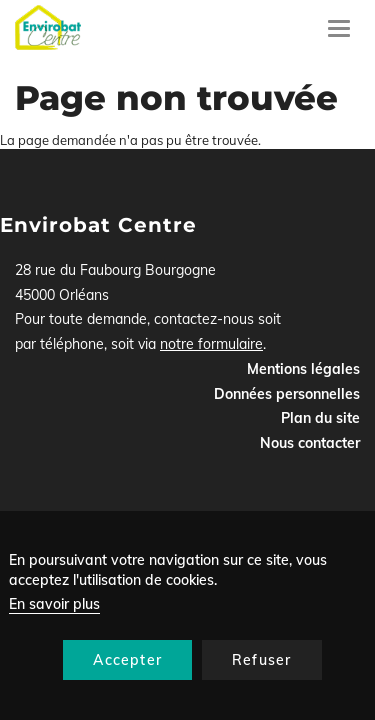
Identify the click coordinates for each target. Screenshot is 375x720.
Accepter (127, 660)
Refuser (261, 660)
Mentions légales (303, 369)
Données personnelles (287, 394)
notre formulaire (211, 344)
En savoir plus (54, 604)
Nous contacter (310, 443)
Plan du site (320, 418)
